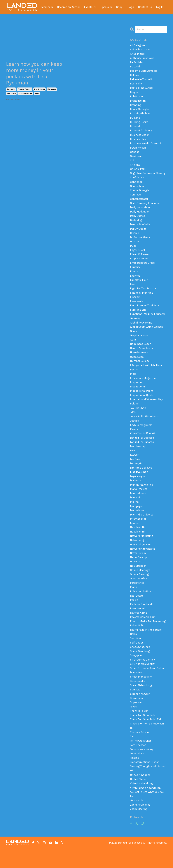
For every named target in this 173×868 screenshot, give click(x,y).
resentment (138, 622)
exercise (135, 281)
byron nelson (138, 150)
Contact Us (145, 7)
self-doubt (137, 657)
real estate (11, 95)
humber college (140, 369)
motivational (138, 522)
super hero (137, 719)
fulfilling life (138, 316)
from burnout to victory (145, 312)
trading (135, 776)
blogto (134, 93)
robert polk (137, 640)
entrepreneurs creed (142, 268)
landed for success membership (142, 454)
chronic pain (138, 172)
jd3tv (133, 421)
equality (135, 272)
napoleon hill (138, 539)
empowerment (139, 264)
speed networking (141, 701)
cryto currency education (146, 207)
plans (134, 601)
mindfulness (138, 504)
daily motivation (140, 216)
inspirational (138, 395)
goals (134, 338)
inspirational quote (142, 404)
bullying (135, 119)
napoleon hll (138, 544)
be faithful (137, 63)
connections (138, 189)
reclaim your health (142, 618)
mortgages (52, 90)
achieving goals (140, 50)
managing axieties (142, 496)
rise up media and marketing (148, 635)
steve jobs (137, 714)
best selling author (142, 89)
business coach (140, 137)
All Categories (139, 45)
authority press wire (142, 58)
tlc (132, 754)
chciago (135, 168)
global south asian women (147, 334)
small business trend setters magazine (148, 686)
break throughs (140, 111)
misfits (134, 513)
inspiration (137, 391)
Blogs (130, 7)
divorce (135, 238)
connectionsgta (140, 194)
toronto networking (142, 767)
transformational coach (145, 780)
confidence (137, 181)
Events (90, 7)
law (132, 461)
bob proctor (137, 98)
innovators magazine (143, 386)
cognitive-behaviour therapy (148, 176)
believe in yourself (141, 80)
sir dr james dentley (143, 675)
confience (136, 185)
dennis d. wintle (140, 229)
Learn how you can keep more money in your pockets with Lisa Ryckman (34, 74)
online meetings (140, 583)
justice (135, 430)
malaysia (136, 491)
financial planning (25, 90)
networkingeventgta (143, 561)
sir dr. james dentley (143, 679)
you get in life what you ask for (147, 813)
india (133, 382)
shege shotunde (140, 662)
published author (141, 605)
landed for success (142, 447)
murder (134, 535)
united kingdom (140, 793)
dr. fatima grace (140, 242)
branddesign (138, 102)
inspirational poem (142, 399)
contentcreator (139, 202)
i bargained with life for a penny (146, 375)
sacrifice (135, 653)
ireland (134, 413)
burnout (135, 128)
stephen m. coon (141, 710)
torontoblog (138, 771)
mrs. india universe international (142, 528)
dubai (134, 251)
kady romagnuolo (141, 434)
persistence (137, 596)
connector (11, 90)
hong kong (137, 364)
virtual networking (142, 802)
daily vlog (136, 224)
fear (133, 290)
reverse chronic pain (143, 631)
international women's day (147, 408)
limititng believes (141, 478)
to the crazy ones (141, 758)
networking (137, 552)
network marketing (142, 548)
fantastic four (139, 286)
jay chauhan (138, 417)
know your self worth (143, 443)
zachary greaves (140, 824)
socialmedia (138, 697)
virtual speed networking (146, 806)
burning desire (139, 124)
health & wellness (142, 356)
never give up (138, 570)
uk (132, 789)
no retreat (136, 574)
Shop (119, 7)
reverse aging (139, 627)
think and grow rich (143, 732)
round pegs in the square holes (146, 646)
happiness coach (141, 351)
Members (47, 7)
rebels (134, 614)
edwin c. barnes (140, 259)
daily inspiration (140, 211)
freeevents (137, 308)
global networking (142, 329)
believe (135, 76)
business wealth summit (146, 146)
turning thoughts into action (148, 784)
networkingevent (141, 557)
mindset (135, 509)
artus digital (138, 54)
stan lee (135, 705)
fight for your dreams (143, 294)
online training (139, 587)
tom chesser (138, 762)
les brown (136, 469)
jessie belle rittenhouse (145, 426)
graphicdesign (139, 342)
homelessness (139, 360)
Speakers (106, 7)
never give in (138, 566)
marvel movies (139, 500)
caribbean (136, 159)
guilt (133, 347)
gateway (135, 325)
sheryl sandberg (140, 666)
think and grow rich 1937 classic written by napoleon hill (147, 741)
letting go (136, 474)
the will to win (139, 727)
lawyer (134, 465)
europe (134, 277)
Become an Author (68, 7)
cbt (132, 163)
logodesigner (138, 487)
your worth (137, 819)
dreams (135, 246)
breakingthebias (140, 115)
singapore (136, 671)
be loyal (135, 67)
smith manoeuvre (25, 95)
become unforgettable (144, 71)
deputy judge (138, 233)
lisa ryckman (39, 90)
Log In (160, 7)
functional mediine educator (148, 321)
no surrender (138, 579)
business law (138, 141)
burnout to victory (141, 133)
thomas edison (140, 749)
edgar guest (138, 255)
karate (134, 439)
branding (136, 106)
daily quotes (138, 220)
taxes (37, 95)
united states (139, 797)
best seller (137, 84)
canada (135, 154)
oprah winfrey (139, 592)
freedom (135, 303)
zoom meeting (139, 828)
